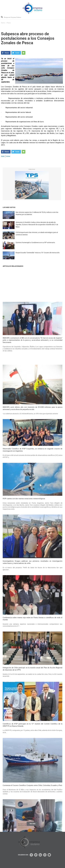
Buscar (2, 17)
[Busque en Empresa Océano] (14, 17)
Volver (8, 156)
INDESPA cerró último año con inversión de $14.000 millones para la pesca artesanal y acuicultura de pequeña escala (33, 742)
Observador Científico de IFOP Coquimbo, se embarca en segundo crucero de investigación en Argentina (33, 783)
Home (3, 23)
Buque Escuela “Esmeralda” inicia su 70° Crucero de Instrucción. (38, 257)
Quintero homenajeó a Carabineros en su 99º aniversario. (35, 247)
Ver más (32, 826)
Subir (3, 156)
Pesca (9, 23)
